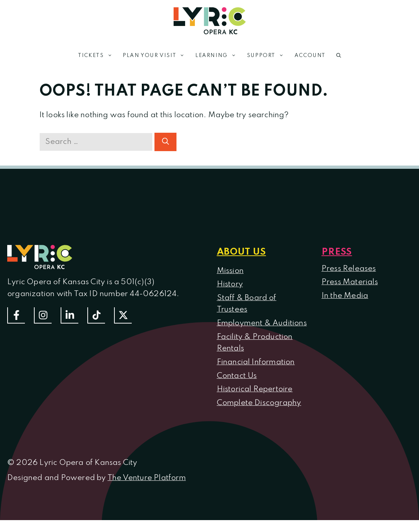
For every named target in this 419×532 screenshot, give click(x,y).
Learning (218, 56)
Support (268, 56)
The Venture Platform (147, 478)
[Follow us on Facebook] (16, 315)
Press (337, 252)
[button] (339, 56)
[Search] (165, 142)
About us (241, 252)
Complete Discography (259, 403)
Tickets (98, 56)
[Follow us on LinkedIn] (69, 315)
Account (310, 56)
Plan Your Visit (156, 56)
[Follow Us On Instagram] (43, 315)
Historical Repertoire (255, 389)
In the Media (345, 296)
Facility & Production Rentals (255, 343)
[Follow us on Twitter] (123, 315)
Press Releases (349, 269)
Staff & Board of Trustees (247, 304)
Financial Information (256, 362)
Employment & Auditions (262, 323)
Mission (230, 271)
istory (233, 284)
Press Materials (350, 282)
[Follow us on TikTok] (96, 315)
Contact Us (237, 376)
